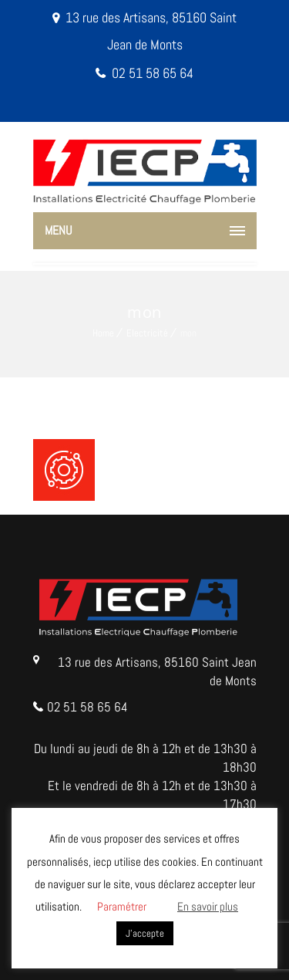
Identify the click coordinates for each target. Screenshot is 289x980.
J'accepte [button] (145, 933)
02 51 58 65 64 (153, 73)
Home (103, 333)
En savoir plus (208, 906)
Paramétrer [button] (122, 906)
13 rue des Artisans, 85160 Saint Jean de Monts (157, 671)
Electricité (147, 333)
